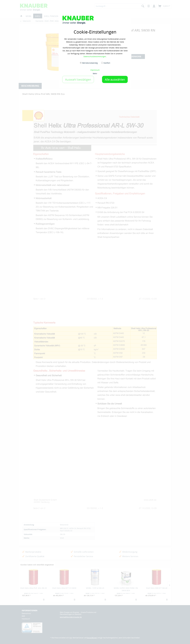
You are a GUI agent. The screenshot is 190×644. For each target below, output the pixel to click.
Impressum (95, 70)
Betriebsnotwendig (90, 63)
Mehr (95, 73)
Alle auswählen (115, 79)
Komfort (107, 63)
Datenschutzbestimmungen (95, 56)
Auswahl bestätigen (78, 79)
